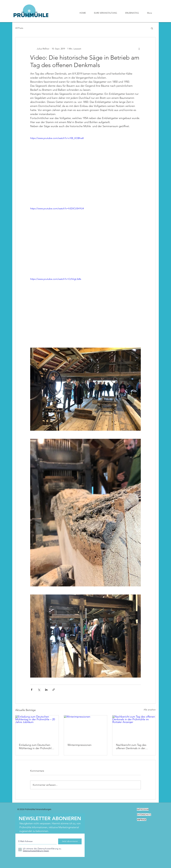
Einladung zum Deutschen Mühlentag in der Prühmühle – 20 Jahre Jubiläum (36, 747)
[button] (152, 28)
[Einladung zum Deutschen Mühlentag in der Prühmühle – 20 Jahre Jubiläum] (37, 727)
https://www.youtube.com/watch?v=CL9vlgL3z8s (56, 279)
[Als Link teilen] (54, 690)
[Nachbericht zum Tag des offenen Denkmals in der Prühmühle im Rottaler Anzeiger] (134, 727)
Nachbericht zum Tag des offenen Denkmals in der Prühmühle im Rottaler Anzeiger (131, 747)
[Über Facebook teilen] (32, 690)
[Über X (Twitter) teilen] (39, 690)
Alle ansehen (150, 710)
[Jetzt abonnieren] (70, 841)
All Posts (19, 28)
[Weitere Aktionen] (139, 49)
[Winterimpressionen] (86, 727)
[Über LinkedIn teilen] (46, 690)
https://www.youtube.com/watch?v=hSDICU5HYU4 (57, 208)
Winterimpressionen (80, 745)
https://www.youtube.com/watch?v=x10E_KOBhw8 (57, 138)
